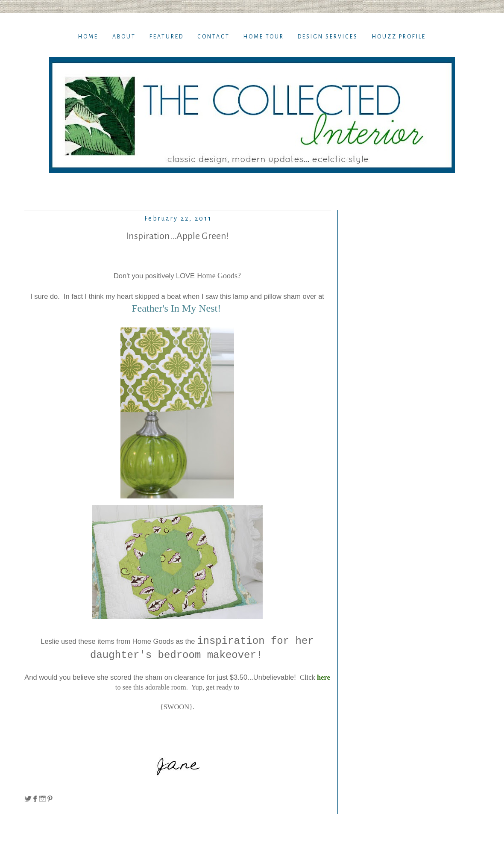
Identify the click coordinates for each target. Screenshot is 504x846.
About (124, 37)
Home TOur (264, 37)
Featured (167, 37)
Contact (214, 37)
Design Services (328, 37)
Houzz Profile (399, 37)
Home (88, 37)
